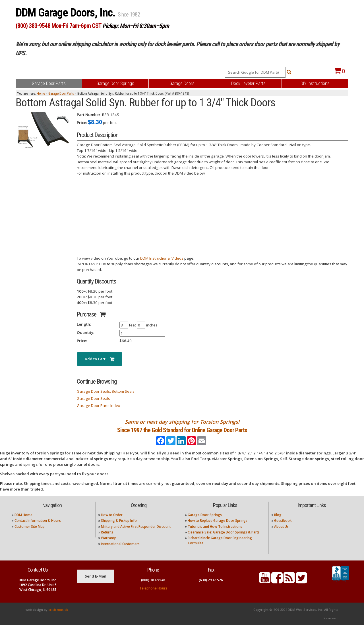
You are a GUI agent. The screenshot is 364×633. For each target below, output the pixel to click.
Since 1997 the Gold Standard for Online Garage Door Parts (182, 434)
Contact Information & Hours (38, 528)
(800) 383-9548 (153, 587)
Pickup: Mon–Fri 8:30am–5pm (136, 26)
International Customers (120, 551)
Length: (84, 324)
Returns (107, 540)
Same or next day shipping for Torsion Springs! (182, 422)
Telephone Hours (153, 596)
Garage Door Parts (61, 94)
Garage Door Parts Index (98, 406)
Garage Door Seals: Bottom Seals (106, 391)
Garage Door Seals (93, 398)
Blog (278, 522)
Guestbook (283, 528)
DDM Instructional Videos (162, 258)
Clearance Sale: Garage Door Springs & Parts (224, 540)
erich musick (58, 617)
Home (41, 94)
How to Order (112, 522)
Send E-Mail (96, 584)
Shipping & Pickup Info (119, 528)
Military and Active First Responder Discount (136, 534)
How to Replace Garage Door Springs (218, 528)
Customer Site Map (30, 534)
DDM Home (23, 522)
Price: (82, 123)
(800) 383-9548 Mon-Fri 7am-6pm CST (58, 26)
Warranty (108, 546)
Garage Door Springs (205, 522)
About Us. (282, 534)
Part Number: (89, 115)
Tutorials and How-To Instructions (215, 534)
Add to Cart (100, 359)
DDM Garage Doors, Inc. (67, 13)
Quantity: (85, 332)
